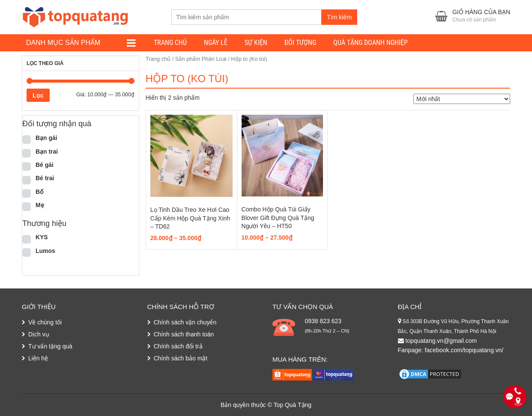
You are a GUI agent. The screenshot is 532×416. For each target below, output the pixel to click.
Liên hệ (38, 358)
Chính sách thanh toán (184, 334)
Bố (39, 192)
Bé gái (45, 165)
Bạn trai (47, 152)
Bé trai (45, 178)
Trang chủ (170, 43)
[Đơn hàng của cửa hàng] (462, 99)
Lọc (38, 95)
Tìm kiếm (339, 17)
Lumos (45, 251)
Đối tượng (300, 43)
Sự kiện (256, 43)
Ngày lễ (216, 43)
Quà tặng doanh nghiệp (371, 43)
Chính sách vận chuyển (185, 322)
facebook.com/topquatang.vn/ (464, 350)
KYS (42, 237)
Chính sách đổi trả (178, 346)
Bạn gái (46, 138)
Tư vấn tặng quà (50, 346)
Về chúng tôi (45, 322)
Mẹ (40, 205)
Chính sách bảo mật (181, 358)
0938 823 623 (323, 321)
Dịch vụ (39, 334)
